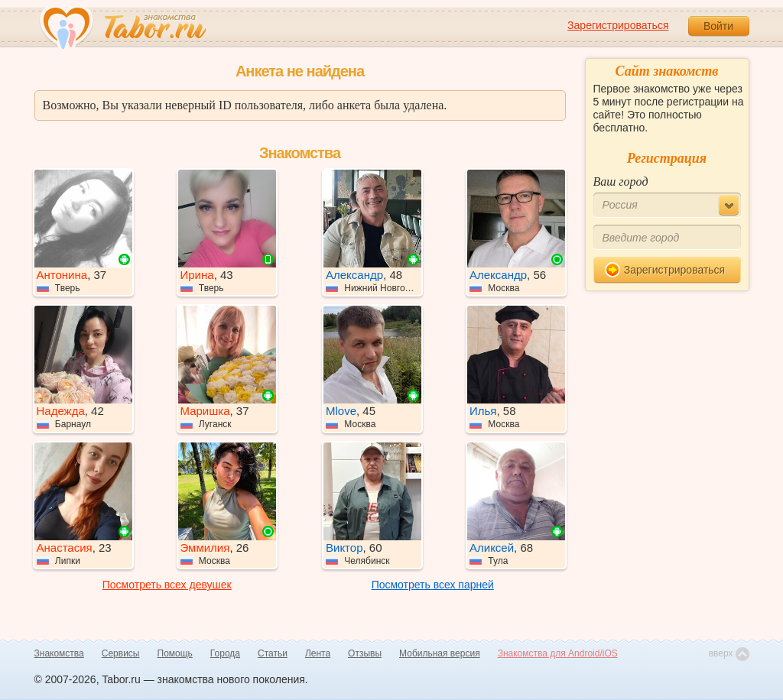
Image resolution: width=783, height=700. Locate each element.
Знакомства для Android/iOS (558, 653)
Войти (718, 26)
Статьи (273, 653)
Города (225, 653)
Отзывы (365, 653)
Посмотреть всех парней (433, 585)
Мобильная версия (440, 653)
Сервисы (121, 653)
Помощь (175, 653)
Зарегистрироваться (618, 25)
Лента (318, 653)
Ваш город (621, 181)
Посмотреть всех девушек (167, 585)
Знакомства (59, 653)
